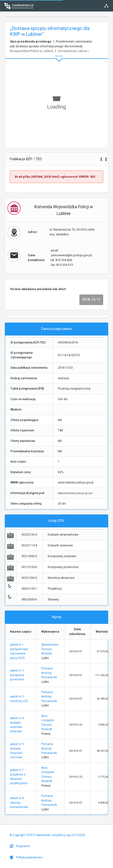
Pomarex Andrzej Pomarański (49, 673)
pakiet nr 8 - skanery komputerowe (19, 803)
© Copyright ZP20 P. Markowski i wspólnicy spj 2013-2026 (47, 835)
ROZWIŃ (56, 52)
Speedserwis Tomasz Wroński (50, 649)
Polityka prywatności (26, 857)
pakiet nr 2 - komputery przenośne (18, 675)
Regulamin (20, 846)
